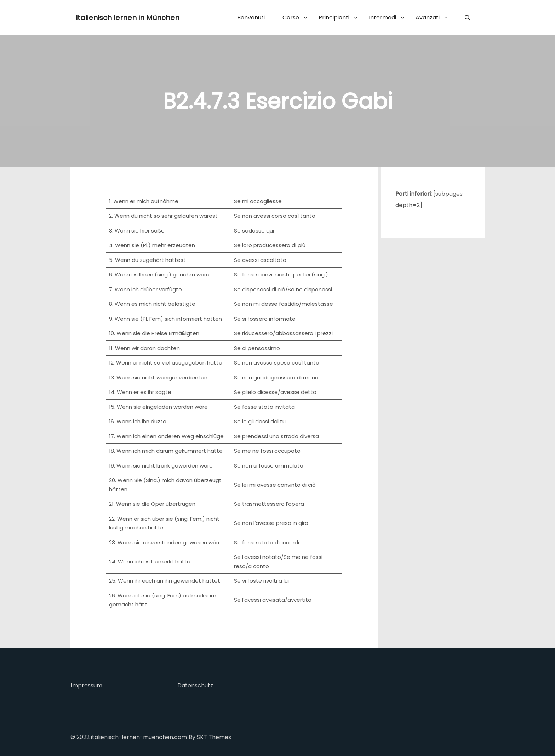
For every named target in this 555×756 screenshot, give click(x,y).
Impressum (87, 685)
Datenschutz (195, 685)
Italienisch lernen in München (111, 18)
